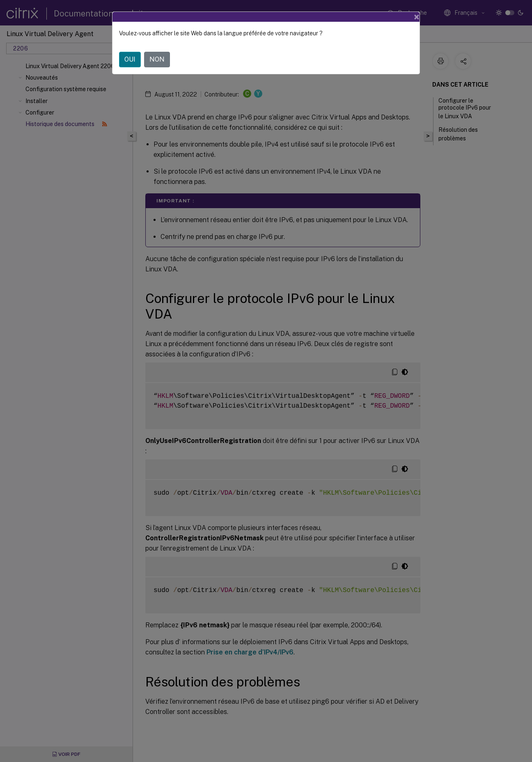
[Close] (417, 17)
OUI (130, 59)
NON (157, 59)
